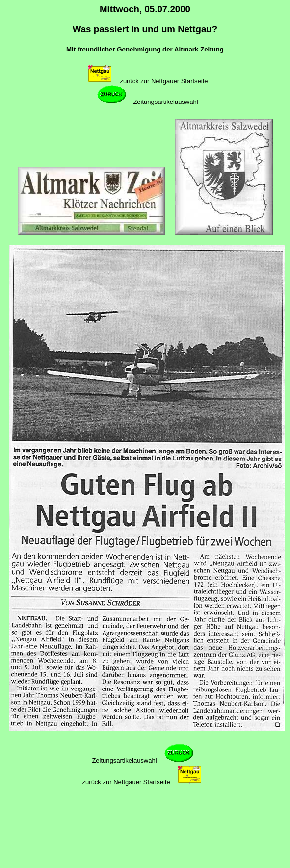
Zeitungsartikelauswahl (165, 102)
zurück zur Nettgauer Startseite (164, 81)
